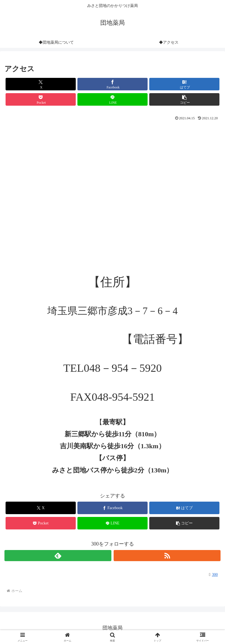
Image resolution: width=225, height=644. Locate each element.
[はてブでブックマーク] (184, 84)
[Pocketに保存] (41, 99)
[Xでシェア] (41, 84)
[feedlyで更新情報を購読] (58, 556)
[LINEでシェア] (113, 99)
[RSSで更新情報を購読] (167, 556)
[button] (184, 99)
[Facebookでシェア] (113, 84)
